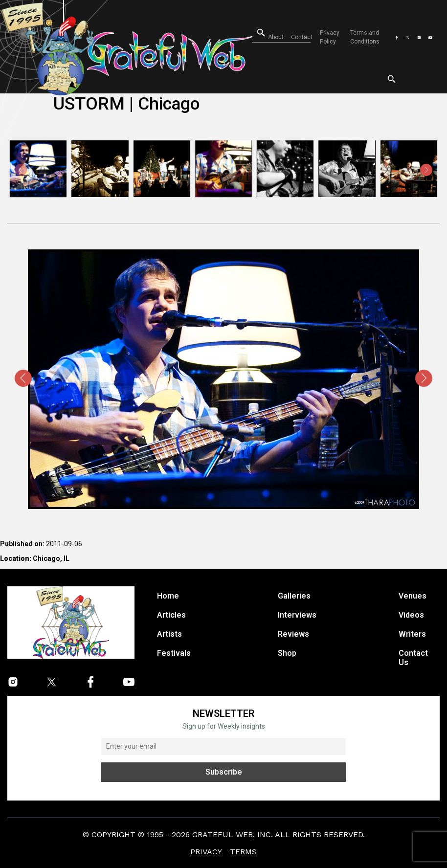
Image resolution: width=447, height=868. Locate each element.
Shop (287, 653)
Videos (411, 615)
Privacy (206, 852)
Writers (412, 634)
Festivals (174, 653)
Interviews (297, 615)
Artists (169, 634)
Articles (171, 615)
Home (168, 596)
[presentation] (21, 170)
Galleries (294, 596)
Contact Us (413, 658)
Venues (413, 596)
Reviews (293, 634)
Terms (243, 852)
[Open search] (254, 33)
